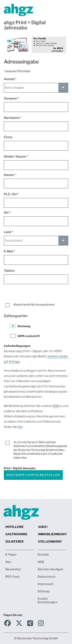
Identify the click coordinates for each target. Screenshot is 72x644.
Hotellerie (14, 527)
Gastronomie (16, 534)
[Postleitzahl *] (36, 203)
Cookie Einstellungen (47, 600)
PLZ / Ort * (11, 194)
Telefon (10, 271)
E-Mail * (9, 251)
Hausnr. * (10, 175)
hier (20, 427)
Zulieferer (14, 542)
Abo (8, 562)
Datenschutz (47, 577)
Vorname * (11, 98)
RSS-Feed (12, 577)
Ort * (7, 213)
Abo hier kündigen (50, 569)
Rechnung (20, 326)
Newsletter (13, 569)
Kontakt (43, 555)
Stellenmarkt (50, 542)
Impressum (46, 584)
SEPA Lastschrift (25, 336)
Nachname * (13, 118)
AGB (56, 406)
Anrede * (10, 79)
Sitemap (44, 591)
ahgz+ (43, 527)
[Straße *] (36, 165)
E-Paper (11, 555)
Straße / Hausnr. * (16, 156)
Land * (8, 232)
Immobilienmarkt (52, 534)
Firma (9, 137)
